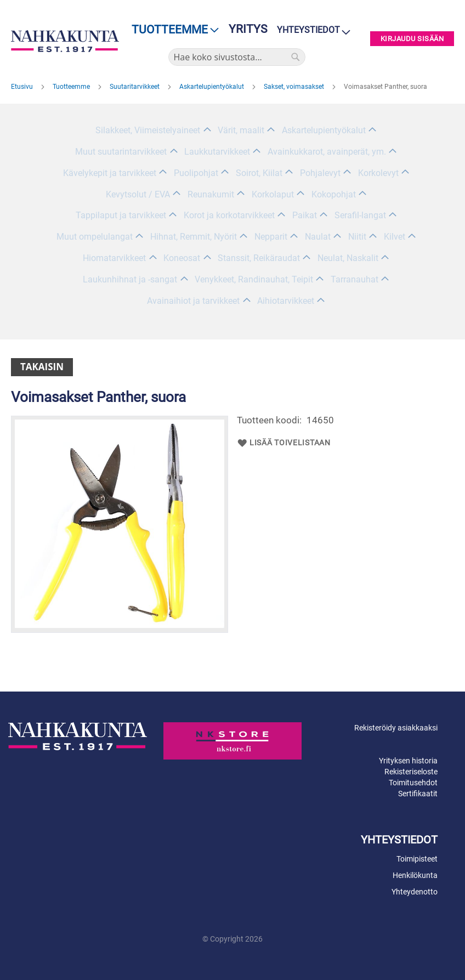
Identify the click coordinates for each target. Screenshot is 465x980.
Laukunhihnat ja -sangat (130, 279)
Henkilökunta (415, 875)
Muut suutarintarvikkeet (121, 152)
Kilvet (395, 237)
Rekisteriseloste (411, 772)
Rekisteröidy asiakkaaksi (396, 728)
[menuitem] (172, 30)
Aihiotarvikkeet (286, 301)
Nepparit (271, 237)
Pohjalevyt (320, 173)
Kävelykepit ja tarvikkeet (110, 173)
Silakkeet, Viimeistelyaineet (148, 130)
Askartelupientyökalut (212, 87)
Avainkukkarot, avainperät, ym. (327, 152)
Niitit (357, 237)
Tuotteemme (72, 87)
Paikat (305, 215)
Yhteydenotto (415, 892)
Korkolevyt (378, 173)
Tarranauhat (355, 279)
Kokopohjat (334, 194)
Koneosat (182, 258)
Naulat (318, 237)
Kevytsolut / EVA (138, 194)
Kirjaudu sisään (412, 39)
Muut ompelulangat (95, 237)
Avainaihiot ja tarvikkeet (193, 301)
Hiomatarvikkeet (114, 258)
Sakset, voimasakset (295, 87)
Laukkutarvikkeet (217, 152)
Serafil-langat (360, 215)
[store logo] (65, 41)
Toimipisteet (417, 859)
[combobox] (237, 57)
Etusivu (23, 87)
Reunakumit (211, 194)
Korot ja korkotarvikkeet (229, 215)
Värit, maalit (241, 130)
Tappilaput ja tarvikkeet (121, 215)
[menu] (172, 30)
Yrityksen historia (408, 761)
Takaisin (42, 367)
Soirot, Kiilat (259, 173)
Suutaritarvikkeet (135, 87)
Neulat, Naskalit (348, 258)
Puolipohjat (196, 173)
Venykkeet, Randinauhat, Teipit (254, 279)
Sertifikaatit (418, 794)
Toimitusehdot (413, 783)
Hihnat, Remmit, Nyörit (194, 237)
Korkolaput (273, 194)
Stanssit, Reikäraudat (259, 258)
